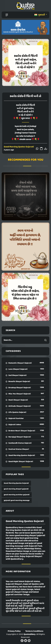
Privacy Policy (14, 631)
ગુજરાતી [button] (40, 15)
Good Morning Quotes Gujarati (19, 147)
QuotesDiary (30, 634)
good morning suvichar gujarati (17, 495)
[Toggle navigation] (7, 15)
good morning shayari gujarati (16, 489)
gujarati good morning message (17, 500)
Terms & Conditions (34, 631)
